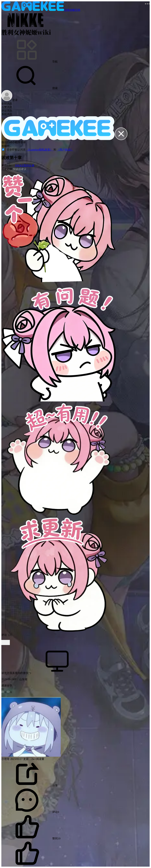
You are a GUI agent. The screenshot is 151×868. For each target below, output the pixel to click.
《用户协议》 (65, 150)
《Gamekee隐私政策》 (40, 150)
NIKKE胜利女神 (24, 165)
